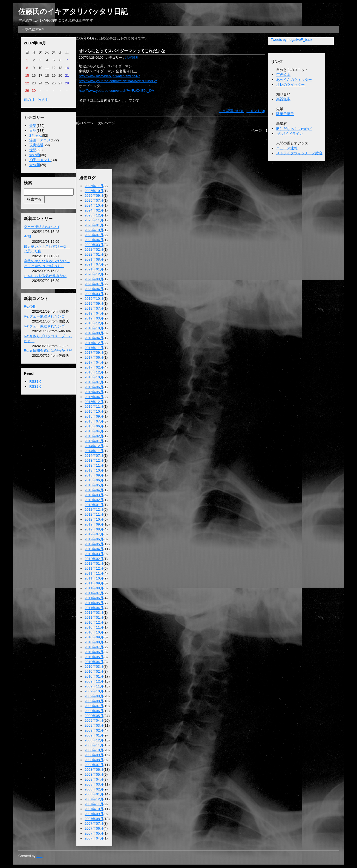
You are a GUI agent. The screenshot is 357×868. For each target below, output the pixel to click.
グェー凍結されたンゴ (42, 227)
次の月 (44, 100)
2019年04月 (94, 313)
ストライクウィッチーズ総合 (299, 153)
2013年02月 (94, 500)
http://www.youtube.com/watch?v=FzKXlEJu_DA (116, 91)
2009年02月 (94, 730)
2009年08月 (94, 701)
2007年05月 (94, 833)
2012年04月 (94, 549)
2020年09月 (94, 279)
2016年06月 (94, 387)
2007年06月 (94, 828)
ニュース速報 (287, 148)
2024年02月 (94, 210)
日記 (33, 131)
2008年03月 (94, 784)
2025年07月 (94, 200)
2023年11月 (94, 220)
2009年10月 (94, 691)
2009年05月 (94, 716)
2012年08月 (94, 529)
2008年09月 (94, 755)
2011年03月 (94, 613)
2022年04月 (94, 240)
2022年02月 (94, 249)
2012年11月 (94, 514)
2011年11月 (94, 573)
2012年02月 (94, 559)
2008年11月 (94, 745)
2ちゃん (36, 135)
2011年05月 (94, 603)
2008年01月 (94, 794)
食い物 (35, 155)
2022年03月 (94, 245)
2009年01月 (94, 735)
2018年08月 (94, 333)
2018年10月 (94, 328)
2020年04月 (94, 289)
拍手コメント (40, 160)
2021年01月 (94, 269)
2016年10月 (94, 377)
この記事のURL (232, 111)
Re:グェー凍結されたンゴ (44, 316)
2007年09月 (94, 814)
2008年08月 (94, 760)
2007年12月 (94, 799)
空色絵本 (283, 75)
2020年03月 (94, 294)
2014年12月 (94, 446)
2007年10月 (94, 809)
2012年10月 (94, 519)
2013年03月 (94, 495)
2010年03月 (94, 666)
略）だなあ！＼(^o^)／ (294, 129)
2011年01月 (94, 617)
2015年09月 (94, 416)
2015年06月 (94, 426)
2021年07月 (94, 264)
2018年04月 (94, 338)
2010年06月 (94, 652)
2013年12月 (94, 460)
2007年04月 (94, 838)
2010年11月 (94, 627)
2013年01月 (94, 505)
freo (39, 856)
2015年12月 (94, 402)
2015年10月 (94, 411)
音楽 (33, 126)
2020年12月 (94, 274)
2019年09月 (94, 303)
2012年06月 (94, 539)
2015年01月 (94, 441)
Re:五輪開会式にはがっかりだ (48, 351)
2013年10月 (94, 470)
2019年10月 (94, 299)
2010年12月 (94, 622)
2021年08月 (94, 259)
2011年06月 (94, 598)
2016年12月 (94, 372)
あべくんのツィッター (294, 80)
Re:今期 (30, 306)
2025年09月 (94, 195)
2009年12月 (94, 681)
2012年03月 (94, 554)
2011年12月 (94, 568)
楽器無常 (283, 99)
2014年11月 (94, 451)
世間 (33, 150)
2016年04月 (94, 397)
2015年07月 (94, 421)
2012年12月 (94, 509)
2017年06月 (94, 357)
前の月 (29, 100)
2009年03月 (94, 725)
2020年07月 (94, 284)
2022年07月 (94, 235)
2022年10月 (94, 230)
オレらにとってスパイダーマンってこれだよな (122, 51)
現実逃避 (36, 145)
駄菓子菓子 (285, 114)
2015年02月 (94, 436)
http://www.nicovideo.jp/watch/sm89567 (109, 76)
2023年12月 (94, 215)
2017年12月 (94, 343)
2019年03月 (94, 318)
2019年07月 (94, 308)
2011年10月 (94, 578)
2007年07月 (94, 823)
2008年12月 (94, 740)
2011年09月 (94, 583)
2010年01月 (94, 676)
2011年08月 (94, 588)
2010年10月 (94, 632)
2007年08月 (94, 819)
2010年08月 (94, 642)
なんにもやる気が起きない (45, 276)
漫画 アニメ (40, 140)
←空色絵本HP (32, 29)
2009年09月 (94, 696)
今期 (27, 237)
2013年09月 (94, 475)
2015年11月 (94, 406)
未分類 (35, 165)
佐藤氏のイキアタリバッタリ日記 (73, 12)
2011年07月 (94, 593)
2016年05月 (94, 392)
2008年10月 (94, 750)
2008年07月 (94, 765)
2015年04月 (94, 431)
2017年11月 (94, 348)
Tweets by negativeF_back (292, 40)
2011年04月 (94, 608)
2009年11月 (94, 686)
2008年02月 (94, 789)
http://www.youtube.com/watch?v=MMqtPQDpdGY (118, 81)
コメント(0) (256, 111)
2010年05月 (94, 657)
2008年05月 (94, 774)
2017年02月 (94, 367)
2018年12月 (94, 323)
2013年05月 (94, 485)
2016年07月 (94, 382)
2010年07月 (94, 647)
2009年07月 (94, 706)
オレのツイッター (290, 85)
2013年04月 (94, 490)
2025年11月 (94, 186)
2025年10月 (94, 191)
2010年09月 (94, 637)
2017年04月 (94, 362)
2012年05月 (94, 544)
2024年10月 (94, 205)
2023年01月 (94, 225)
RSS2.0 (35, 386)
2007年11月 (94, 804)
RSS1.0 (35, 382)
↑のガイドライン (290, 134)
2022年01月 (94, 254)
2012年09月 (94, 524)
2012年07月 (94, 534)
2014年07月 (94, 456)
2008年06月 (94, 770)
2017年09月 (94, 352)
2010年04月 (94, 662)
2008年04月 (94, 779)
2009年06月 (94, 711)
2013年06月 (94, 480)
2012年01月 (94, 563)
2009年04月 (94, 720)
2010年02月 (94, 671)
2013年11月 (94, 465)
